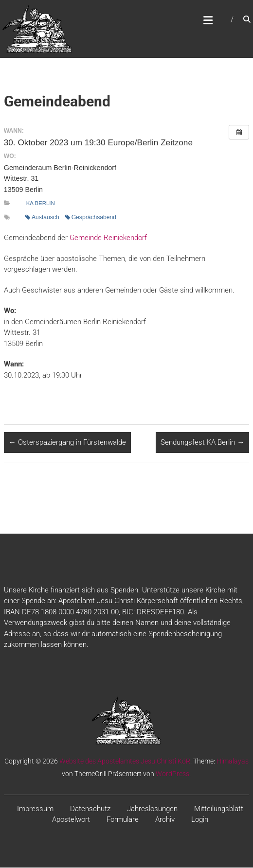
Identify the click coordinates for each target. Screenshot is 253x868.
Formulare (123, 820)
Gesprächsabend (91, 218)
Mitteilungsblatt (219, 809)
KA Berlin (41, 204)
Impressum (35, 809)
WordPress (172, 774)
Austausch (42, 218)
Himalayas (233, 762)
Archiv (165, 820)
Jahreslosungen (152, 809)
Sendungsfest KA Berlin (202, 443)
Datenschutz (90, 809)
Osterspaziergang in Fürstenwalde (67, 443)
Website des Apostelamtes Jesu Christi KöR (125, 762)
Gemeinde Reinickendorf (108, 238)
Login (200, 820)
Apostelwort (71, 820)
